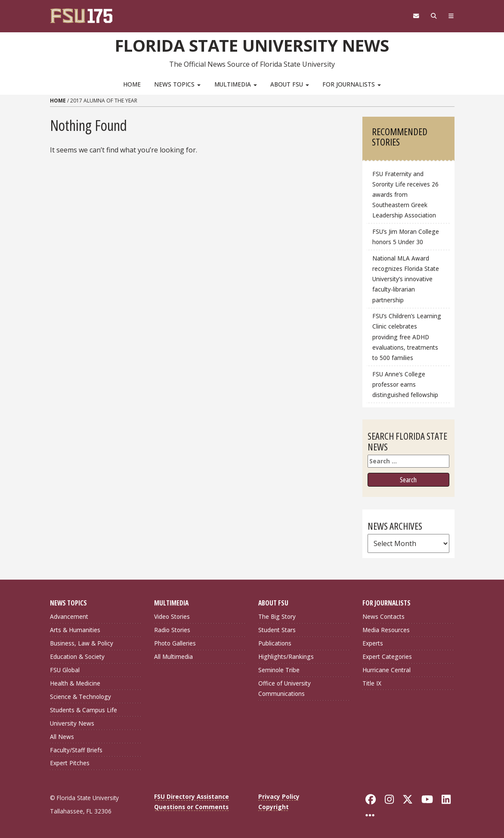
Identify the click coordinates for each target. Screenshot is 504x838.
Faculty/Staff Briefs (76, 750)
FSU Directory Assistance (192, 796)
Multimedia (236, 84)
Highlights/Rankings (286, 656)
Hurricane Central (387, 670)
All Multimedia (173, 656)
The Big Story (277, 616)
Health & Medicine (75, 683)
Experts (373, 643)
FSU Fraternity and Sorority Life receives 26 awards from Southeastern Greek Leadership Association (405, 195)
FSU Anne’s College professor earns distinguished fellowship (405, 384)
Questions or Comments (191, 807)
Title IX (372, 683)
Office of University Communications (284, 688)
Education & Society (77, 656)
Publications (275, 643)
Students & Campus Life (83, 710)
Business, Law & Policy (82, 643)
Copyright (274, 807)
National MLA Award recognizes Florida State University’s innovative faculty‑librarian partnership (406, 279)
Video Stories (172, 616)
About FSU (290, 84)
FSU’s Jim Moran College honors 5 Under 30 (406, 237)
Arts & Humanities (75, 630)
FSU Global (65, 670)
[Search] (434, 16)
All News (62, 737)
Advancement (69, 616)
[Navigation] (451, 16)
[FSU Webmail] (416, 16)
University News (72, 723)
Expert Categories (387, 656)
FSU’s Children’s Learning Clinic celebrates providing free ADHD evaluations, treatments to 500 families (407, 337)
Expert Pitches (70, 763)
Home (132, 84)
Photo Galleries (175, 643)
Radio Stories (172, 630)
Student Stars (277, 630)
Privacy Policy (279, 796)
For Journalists (352, 84)
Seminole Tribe (279, 670)
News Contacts (383, 616)
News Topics (177, 84)
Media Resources (386, 630)
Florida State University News (252, 45)
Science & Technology (80, 697)
